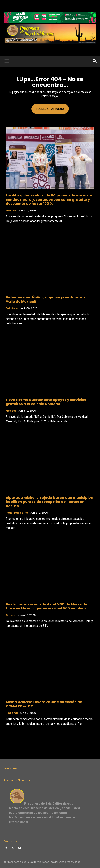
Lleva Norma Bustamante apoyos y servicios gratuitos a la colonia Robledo (46, 402)
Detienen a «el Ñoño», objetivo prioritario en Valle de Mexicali (45, 299)
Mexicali (11, 211)
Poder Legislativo (17, 513)
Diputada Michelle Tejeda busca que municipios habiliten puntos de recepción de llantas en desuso (49, 502)
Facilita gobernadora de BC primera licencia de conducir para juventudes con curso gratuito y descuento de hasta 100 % (49, 199)
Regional (12, 713)
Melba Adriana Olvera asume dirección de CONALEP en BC (44, 704)
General (11, 615)
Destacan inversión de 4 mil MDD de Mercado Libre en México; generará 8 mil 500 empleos (46, 606)
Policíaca (12, 308)
